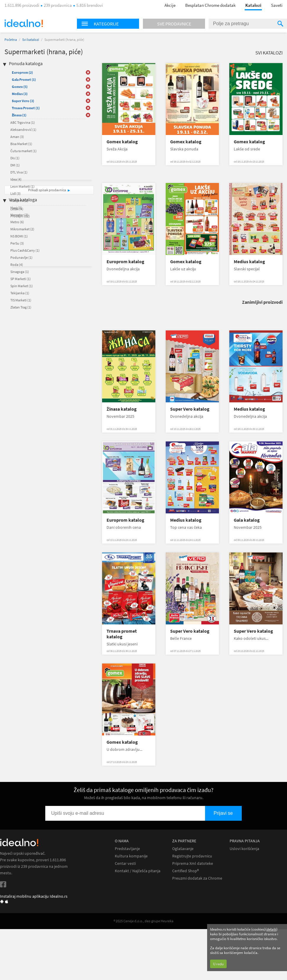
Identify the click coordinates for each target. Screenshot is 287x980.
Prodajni (20, 216)
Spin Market (22, 286)
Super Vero (23, 101)
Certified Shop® (186, 871)
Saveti (277, 5)
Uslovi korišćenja (244, 849)
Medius (20, 94)
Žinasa (19, 115)
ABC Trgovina (23, 122)
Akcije (170, 5)
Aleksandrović (23, 130)
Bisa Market (21, 144)
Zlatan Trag (21, 307)
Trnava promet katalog (122, 634)
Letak (17, 209)
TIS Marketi (21, 300)
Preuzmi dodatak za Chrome (197, 878)
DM (15, 165)
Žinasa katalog (122, 409)
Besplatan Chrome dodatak (210, 5)
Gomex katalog (122, 142)
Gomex (20, 87)
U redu (218, 964)
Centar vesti (125, 863)
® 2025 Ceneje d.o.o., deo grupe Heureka (143, 921)
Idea (16, 179)
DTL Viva (19, 172)
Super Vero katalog (190, 409)
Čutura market (24, 151)
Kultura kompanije (131, 856)
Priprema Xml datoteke (193, 863)
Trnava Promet (26, 108)
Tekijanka (20, 293)
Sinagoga (20, 272)
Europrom (22, 72)
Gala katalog (247, 520)
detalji (271, 929)
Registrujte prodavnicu (192, 856)
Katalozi (253, 5)
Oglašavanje (183, 849)
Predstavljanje (127, 849)
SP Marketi (21, 279)
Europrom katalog (125, 262)
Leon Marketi (22, 186)
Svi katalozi (31, 40)
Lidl (16, 193)
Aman (17, 137)
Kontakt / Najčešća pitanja (138, 871)
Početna (11, 40)
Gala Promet (24, 79)
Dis (15, 158)
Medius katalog (249, 262)
